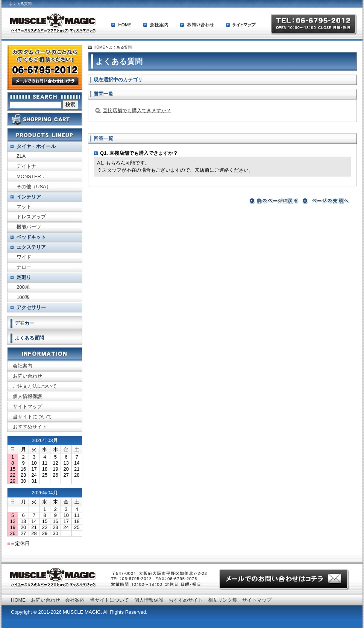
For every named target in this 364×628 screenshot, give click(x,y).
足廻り (24, 277)
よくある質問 (29, 338)
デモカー (24, 323)
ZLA (21, 156)
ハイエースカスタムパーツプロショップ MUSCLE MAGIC (53, 23)
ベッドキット (31, 237)
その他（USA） (34, 187)
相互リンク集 (223, 600)
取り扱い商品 (45, 135)
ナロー (24, 267)
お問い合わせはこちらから (284, 579)
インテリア (29, 197)
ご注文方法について (35, 386)
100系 (23, 297)
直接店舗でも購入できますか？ (137, 111)
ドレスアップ (31, 217)
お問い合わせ (197, 25)
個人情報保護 (27, 396)
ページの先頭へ (327, 201)
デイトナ (26, 166)
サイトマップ (241, 25)
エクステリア (31, 247)
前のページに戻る (274, 201)
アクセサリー (31, 307)
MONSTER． (31, 176)
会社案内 (156, 25)
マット (24, 207)
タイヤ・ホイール (36, 146)
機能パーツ (29, 227)
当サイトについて (32, 417)
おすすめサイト (30, 427)
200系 (23, 287)
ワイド (24, 257)
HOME (121, 25)
